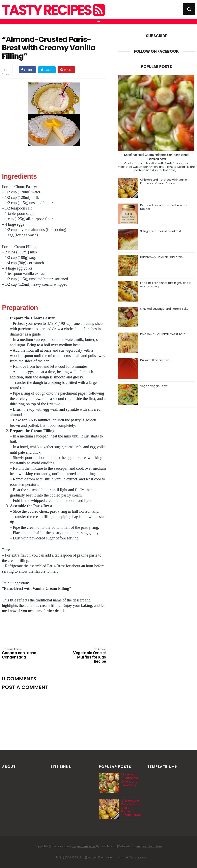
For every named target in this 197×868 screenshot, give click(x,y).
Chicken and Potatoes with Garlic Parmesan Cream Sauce (164, 181)
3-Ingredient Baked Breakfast (161, 231)
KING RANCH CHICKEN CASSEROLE (163, 334)
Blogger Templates (84, 846)
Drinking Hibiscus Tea (155, 360)
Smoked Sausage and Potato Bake (164, 309)
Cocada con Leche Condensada (23, 654)
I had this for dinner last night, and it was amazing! (166, 285)
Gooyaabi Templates (149, 846)
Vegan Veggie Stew (154, 386)
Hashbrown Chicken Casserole (161, 257)
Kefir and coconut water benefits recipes (164, 207)
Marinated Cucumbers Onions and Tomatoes (156, 157)
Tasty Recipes (53, 10)
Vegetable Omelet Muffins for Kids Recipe (85, 656)
